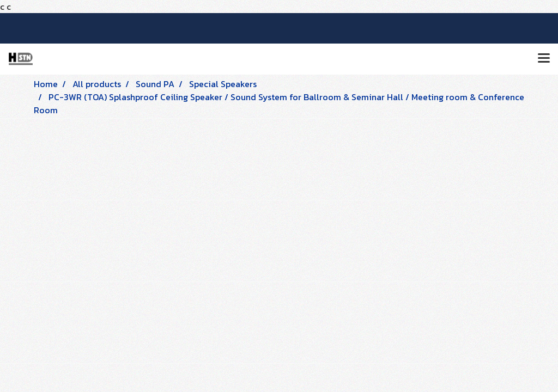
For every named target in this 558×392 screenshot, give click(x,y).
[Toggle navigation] (544, 59)
